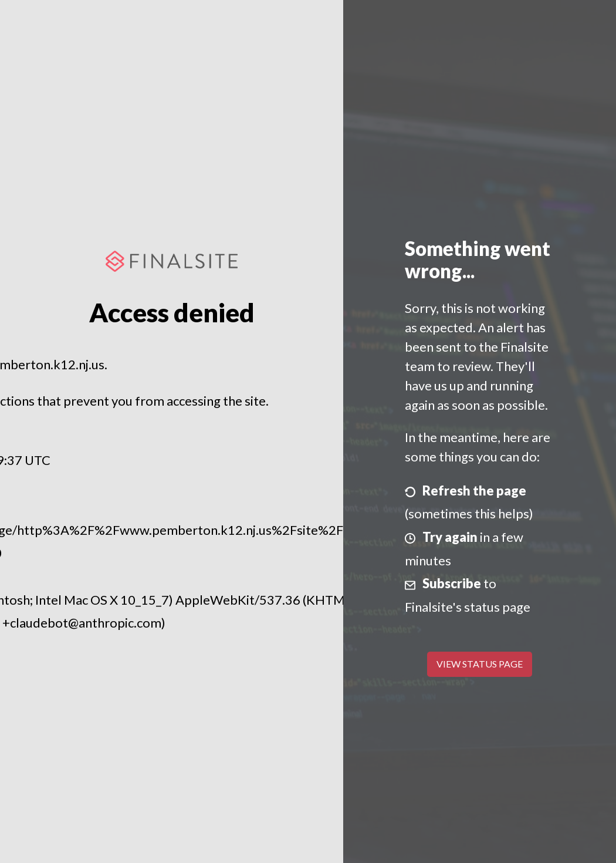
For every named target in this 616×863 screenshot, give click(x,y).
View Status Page (480, 664)
